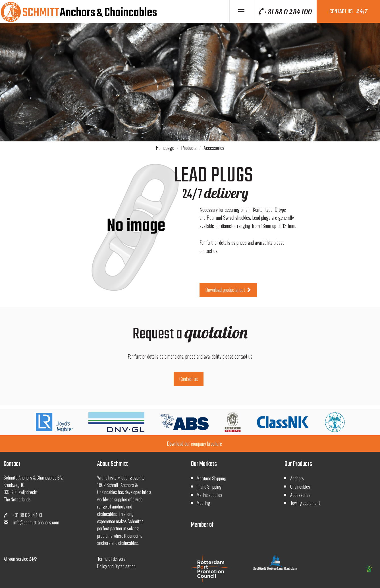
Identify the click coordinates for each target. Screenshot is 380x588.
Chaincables (300, 487)
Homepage (165, 148)
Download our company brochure (194, 443)
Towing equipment (305, 503)
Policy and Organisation (116, 566)
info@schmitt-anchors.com (31, 522)
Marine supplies (209, 495)
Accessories (214, 148)
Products (189, 148)
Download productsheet (228, 290)
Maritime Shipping (211, 478)
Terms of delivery (111, 559)
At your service (20, 559)
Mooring (203, 503)
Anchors (297, 478)
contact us (348, 12)
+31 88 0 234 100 (285, 12)
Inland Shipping (209, 487)
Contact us (189, 379)
